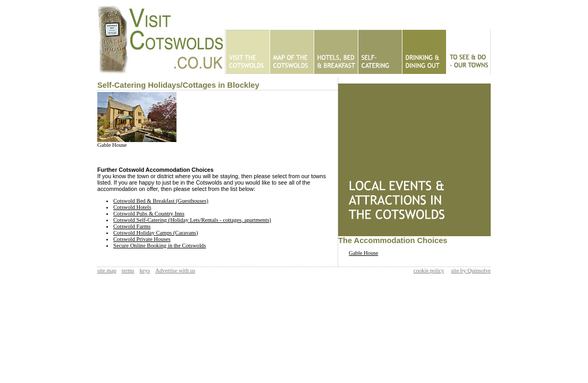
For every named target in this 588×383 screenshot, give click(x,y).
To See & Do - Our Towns (468, 52)
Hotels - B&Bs (336, 52)
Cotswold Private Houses (142, 239)
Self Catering (380, 52)
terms (128, 270)
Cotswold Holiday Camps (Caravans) (156, 233)
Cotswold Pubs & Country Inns (149, 214)
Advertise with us (175, 270)
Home (247, 52)
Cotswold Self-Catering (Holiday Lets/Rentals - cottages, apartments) (192, 220)
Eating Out (424, 52)
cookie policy (429, 270)
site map (107, 270)
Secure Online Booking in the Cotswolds (159, 245)
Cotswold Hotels (132, 207)
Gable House (112, 145)
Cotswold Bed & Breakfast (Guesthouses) (161, 201)
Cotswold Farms (132, 226)
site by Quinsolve (471, 270)
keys (145, 270)
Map (292, 52)
